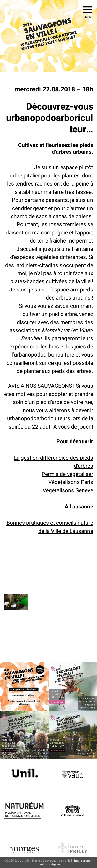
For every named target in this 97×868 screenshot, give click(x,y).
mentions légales (49, 864)
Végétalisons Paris (71, 482)
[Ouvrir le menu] (87, 10)
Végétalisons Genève (68, 490)
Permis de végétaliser (67, 474)
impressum (82, 860)
